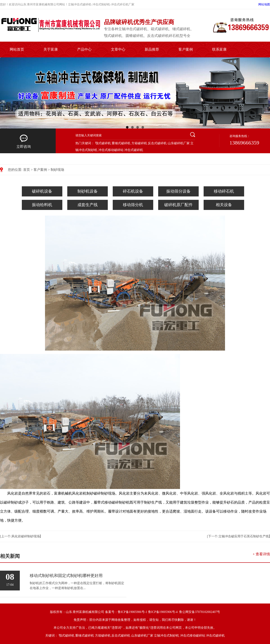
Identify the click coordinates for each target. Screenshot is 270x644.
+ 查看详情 (261, 554)
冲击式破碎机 (134, 150)
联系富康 (219, 49)
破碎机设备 (42, 191)
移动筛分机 (133, 205)
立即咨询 (24, 141)
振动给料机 (42, 205)
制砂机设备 (88, 191)
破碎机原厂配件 (178, 205)
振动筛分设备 (178, 191)
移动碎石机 (224, 191)
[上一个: (6, 536)
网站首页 (17, 49)
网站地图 (264, 4)
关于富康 (51, 49)
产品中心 (84, 49)
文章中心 (118, 49)
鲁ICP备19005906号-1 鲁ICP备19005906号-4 (148, 612)
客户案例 (186, 49)
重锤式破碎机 (121, 143)
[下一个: (213, 536)
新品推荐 (152, 49)
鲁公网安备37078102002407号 (200, 612)
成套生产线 (88, 205)
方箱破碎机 (139, 143)
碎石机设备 (133, 191)
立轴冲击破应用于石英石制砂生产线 (244, 536)
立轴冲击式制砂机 (166, 636)
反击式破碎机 (157, 143)
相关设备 (224, 205)
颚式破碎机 (103, 143)
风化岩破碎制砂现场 (26, 536)
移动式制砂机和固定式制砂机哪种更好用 (66, 576)
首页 (27, 170)
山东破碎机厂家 (179, 143)
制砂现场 (57, 170)
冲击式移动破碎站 (111, 150)
